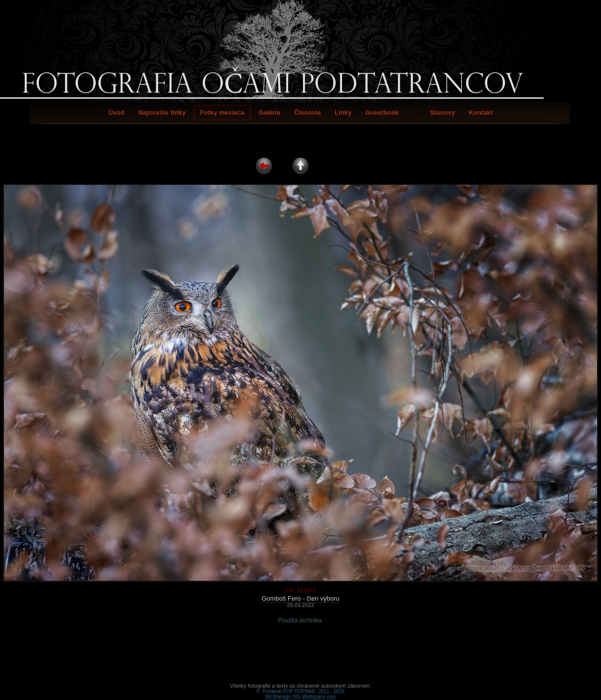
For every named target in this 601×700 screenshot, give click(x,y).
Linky (343, 112)
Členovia (307, 112)
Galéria (269, 112)
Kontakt (480, 112)
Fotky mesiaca (222, 112)
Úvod (116, 112)
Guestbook (382, 112)
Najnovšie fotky (162, 112)
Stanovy (443, 112)
